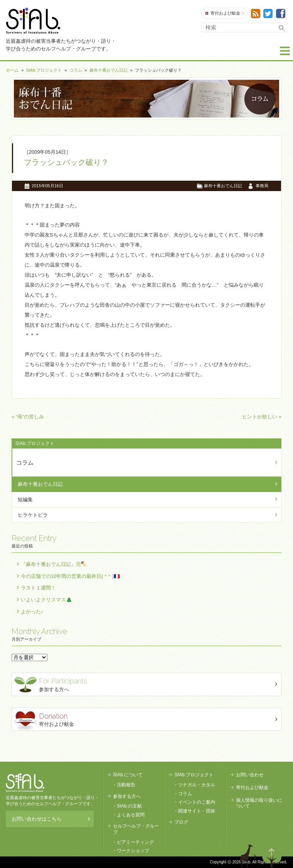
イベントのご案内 (197, 802)
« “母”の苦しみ (28, 417)
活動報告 (126, 785)
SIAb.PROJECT (25, 782)
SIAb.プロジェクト (44, 70)
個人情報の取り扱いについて (259, 803)
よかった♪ (32, 612)
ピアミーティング (135, 842)
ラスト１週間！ (38, 588)
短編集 (25, 499)
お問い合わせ (250, 775)
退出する (249, 856)
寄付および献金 (225, 13)
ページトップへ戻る (272, 856)
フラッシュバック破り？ (66, 162)
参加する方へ (147, 684)
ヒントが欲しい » (262, 417)
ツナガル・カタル (197, 785)
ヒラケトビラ (33, 515)
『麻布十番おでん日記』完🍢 (54, 564)
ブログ (181, 822)
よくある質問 (131, 815)
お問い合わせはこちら (51, 819)
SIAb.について (128, 775)
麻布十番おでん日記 (109, 70)
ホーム (12, 70)
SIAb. (33, 21)
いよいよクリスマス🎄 (46, 600)
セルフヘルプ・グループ (136, 829)
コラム (76, 70)
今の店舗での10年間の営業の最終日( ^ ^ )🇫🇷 (70, 576)
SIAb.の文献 (129, 806)
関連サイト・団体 (197, 811)
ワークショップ (133, 851)
